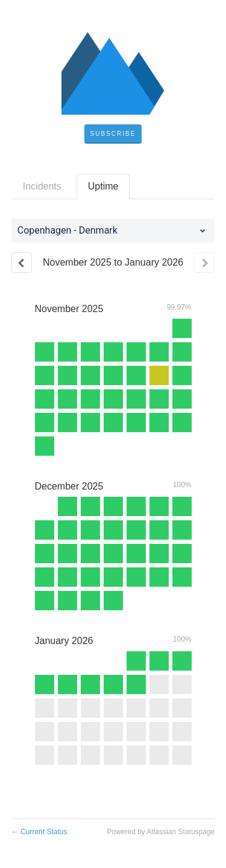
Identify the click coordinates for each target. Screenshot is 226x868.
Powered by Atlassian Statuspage (161, 832)
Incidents (42, 186)
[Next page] (204, 263)
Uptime (103, 186)
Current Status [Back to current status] (39, 832)
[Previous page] (22, 263)
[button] (113, 134)
